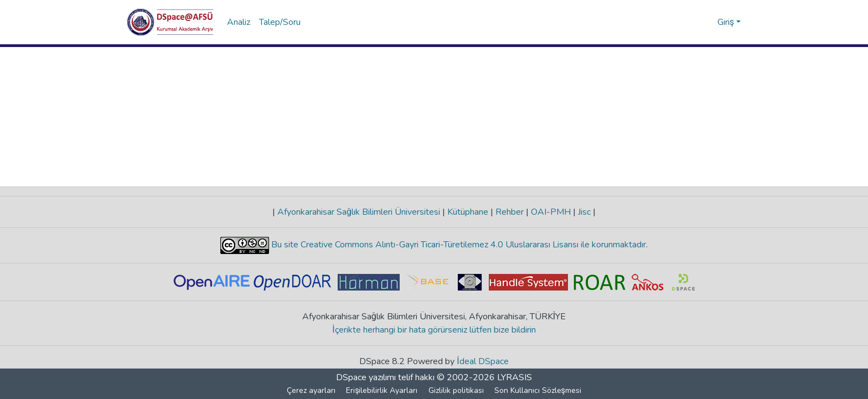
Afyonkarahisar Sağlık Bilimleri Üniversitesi (359, 212)
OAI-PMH (551, 212)
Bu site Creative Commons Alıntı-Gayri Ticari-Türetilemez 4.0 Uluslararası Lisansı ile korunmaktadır (458, 245)
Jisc (584, 212)
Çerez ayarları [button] (312, 390)
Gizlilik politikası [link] (456, 390)
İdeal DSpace (483, 361)
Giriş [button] (727, 22)
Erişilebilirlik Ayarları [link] (382, 390)
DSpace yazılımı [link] (366, 377)
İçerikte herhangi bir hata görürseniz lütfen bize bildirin (434, 330)
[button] (170, 22)
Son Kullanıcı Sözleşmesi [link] (538, 390)
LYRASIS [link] (515, 377)
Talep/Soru (280, 22)
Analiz (239, 22)
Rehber (510, 212)
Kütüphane (468, 212)
